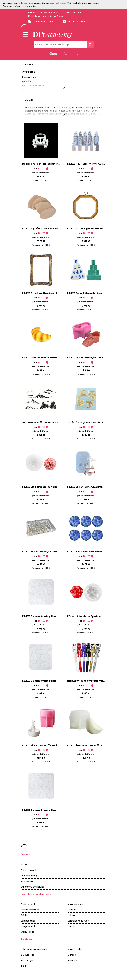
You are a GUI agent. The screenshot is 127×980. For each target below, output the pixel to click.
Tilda (23, 966)
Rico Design (27, 960)
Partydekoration (29, 926)
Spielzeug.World (29, 870)
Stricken (72, 910)
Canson (72, 955)
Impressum (27, 881)
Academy (71, 53)
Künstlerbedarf (75, 904)
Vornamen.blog (29, 876)
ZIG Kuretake (27, 955)
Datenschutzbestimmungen (17, 6)
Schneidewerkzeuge (78, 921)
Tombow (72, 960)
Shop (53, 53)
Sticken (72, 926)
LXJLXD (42, 169)
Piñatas (25, 915)
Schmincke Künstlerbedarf (35, 949)
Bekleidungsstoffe (30, 910)
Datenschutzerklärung (32, 887)
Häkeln (71, 915)
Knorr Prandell (75, 949)
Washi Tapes (28, 932)
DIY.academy (27, 65)
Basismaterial (28, 904)
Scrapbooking (28, 921)
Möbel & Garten (29, 865)
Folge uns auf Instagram (79, 21)
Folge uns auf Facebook (44, 21)
